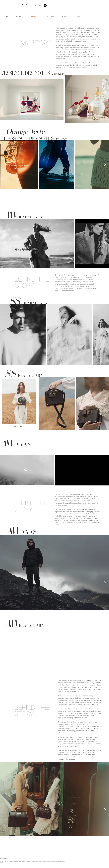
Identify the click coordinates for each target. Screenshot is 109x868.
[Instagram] (45, 5)
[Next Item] (105, 99)
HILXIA (14, 5)
